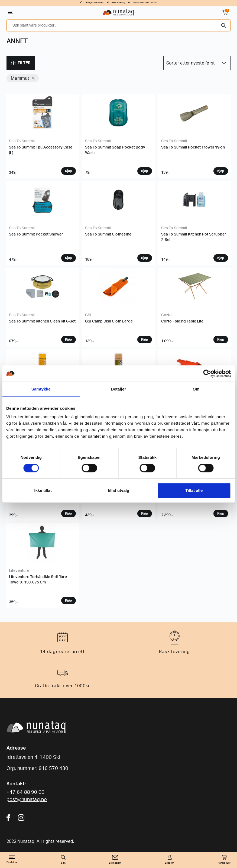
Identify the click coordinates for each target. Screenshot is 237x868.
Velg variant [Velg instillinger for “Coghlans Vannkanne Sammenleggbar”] (69, 514)
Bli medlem (115, 863)
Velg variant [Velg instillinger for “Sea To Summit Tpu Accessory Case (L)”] (69, 171)
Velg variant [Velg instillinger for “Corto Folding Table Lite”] (221, 340)
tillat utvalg (118, 490)
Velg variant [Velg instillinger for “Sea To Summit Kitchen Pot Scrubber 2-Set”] (221, 258)
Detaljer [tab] (119, 389)
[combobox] (118, 25)
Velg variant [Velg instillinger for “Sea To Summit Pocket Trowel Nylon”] (221, 171)
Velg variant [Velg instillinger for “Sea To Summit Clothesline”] (145, 258)
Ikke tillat (43, 490)
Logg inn (170, 863)
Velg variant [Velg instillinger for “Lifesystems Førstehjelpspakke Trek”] (145, 514)
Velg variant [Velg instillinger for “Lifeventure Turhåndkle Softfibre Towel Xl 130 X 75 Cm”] (69, 601)
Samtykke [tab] (41, 389)
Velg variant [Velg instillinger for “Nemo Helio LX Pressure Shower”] (221, 514)
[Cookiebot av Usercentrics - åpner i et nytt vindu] (207, 373)
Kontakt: (16, 784)
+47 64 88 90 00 (25, 792)
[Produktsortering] (197, 63)
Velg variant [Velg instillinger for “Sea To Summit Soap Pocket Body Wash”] (145, 171)
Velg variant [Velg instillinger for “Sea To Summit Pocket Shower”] (69, 258)
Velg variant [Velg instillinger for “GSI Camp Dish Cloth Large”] (145, 340)
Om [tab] (196, 389)
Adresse (16, 748)
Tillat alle (194, 490)
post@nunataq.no (27, 800)
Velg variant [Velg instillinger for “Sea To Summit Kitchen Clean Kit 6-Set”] (69, 340)
